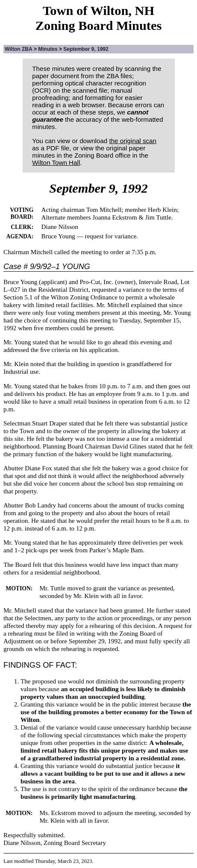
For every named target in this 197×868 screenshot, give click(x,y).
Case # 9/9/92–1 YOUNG (47, 267)
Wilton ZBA (19, 49)
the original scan (133, 141)
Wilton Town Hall (56, 163)
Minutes (48, 49)
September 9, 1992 (86, 49)
